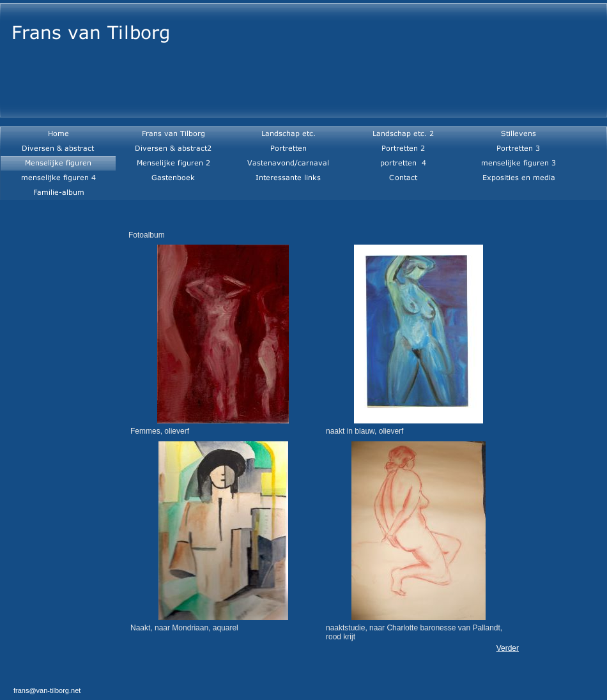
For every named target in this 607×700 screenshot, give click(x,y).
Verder (508, 648)
